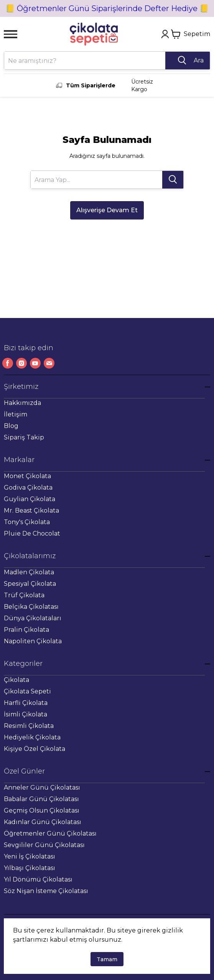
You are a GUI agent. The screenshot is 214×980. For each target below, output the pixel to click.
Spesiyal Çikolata (30, 584)
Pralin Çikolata (26, 630)
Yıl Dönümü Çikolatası (38, 879)
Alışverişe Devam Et (107, 210)
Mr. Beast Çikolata (31, 510)
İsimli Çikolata (26, 714)
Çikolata (16, 680)
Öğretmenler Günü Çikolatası (50, 833)
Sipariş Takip (24, 437)
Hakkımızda (22, 403)
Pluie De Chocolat (32, 533)
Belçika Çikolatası (31, 607)
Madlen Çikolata (29, 572)
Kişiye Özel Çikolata (35, 749)
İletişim (16, 414)
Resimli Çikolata (29, 726)
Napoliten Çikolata (33, 641)
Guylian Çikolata (30, 499)
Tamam (107, 959)
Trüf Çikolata (24, 595)
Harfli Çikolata (26, 703)
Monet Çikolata (27, 476)
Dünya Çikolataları (33, 618)
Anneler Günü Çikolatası (42, 787)
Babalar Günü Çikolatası (41, 799)
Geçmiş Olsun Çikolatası (42, 810)
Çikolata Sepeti (27, 691)
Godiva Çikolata (28, 488)
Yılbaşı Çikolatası (30, 868)
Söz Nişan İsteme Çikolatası (46, 891)
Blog (11, 426)
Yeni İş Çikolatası (30, 856)
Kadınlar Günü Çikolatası (43, 822)
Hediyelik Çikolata (32, 737)
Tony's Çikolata (27, 522)
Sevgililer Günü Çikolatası (44, 845)
